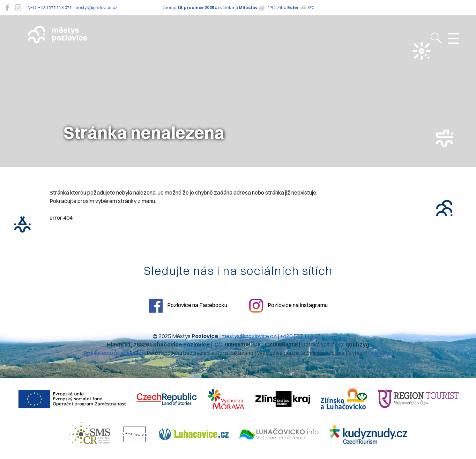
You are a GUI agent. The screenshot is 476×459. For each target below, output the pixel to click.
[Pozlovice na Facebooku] (7, 8)
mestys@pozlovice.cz (249, 336)
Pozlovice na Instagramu (288, 306)
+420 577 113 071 (302, 336)
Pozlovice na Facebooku (188, 306)
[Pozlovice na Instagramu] (18, 8)
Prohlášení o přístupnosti (113, 353)
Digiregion (380, 353)
